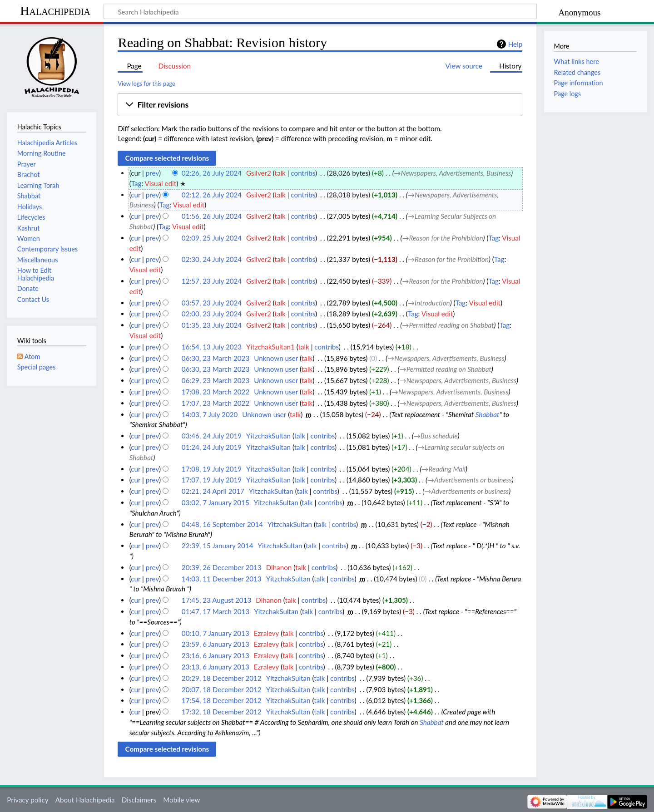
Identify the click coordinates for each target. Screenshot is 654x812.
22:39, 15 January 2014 (218, 546)
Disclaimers (139, 800)
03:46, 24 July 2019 (212, 436)
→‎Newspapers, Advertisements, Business (453, 173)
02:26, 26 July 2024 (212, 173)
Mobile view (181, 800)
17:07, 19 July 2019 (212, 480)
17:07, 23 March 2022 (216, 403)
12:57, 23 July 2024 (212, 281)
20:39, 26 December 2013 (222, 567)
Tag (136, 183)
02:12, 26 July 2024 (212, 195)
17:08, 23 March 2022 (216, 392)
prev (152, 173)
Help (515, 44)
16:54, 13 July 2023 (212, 347)
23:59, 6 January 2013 (216, 644)
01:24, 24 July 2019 (212, 447)
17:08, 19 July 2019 (212, 469)
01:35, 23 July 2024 (212, 325)
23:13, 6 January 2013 (216, 667)
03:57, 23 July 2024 (212, 303)
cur (136, 195)
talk (280, 173)
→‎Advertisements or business (470, 480)
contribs (303, 173)
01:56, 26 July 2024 (212, 216)
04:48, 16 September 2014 (222, 524)
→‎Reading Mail (443, 469)
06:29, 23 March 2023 (216, 380)
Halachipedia (55, 11)
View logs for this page (146, 84)
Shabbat (488, 414)
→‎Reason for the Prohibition (442, 238)
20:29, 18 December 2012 (222, 678)
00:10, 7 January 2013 (216, 633)
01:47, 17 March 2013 (216, 611)
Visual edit (161, 183)
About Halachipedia (85, 800)
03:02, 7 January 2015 (216, 502)
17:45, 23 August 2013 (216, 600)
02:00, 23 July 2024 (212, 314)
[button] (320, 105)
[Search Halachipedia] (320, 11)
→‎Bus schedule (436, 436)
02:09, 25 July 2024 (212, 238)
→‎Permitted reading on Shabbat (448, 325)
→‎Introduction (429, 303)
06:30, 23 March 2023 (216, 358)
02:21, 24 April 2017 (213, 491)
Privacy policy (27, 800)
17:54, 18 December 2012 (222, 700)
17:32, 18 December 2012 (222, 712)
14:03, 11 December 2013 (222, 579)
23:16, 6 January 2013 (216, 655)
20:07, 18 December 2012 (222, 689)
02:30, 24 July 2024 (212, 259)
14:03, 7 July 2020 (210, 414)
